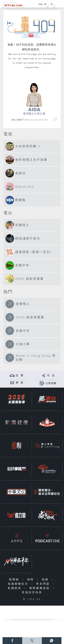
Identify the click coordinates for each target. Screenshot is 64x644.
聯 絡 (20, 383)
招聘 (31, 580)
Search (55, 120)
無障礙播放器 (40, 588)
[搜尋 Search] (31, 120)
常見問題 (44, 584)
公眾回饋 (51, 383)
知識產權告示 (19, 584)
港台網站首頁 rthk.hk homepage (34, 78)
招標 (46, 580)
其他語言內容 (32, 592)
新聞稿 (15, 580)
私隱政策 (15, 588)
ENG (41, 4)
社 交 (51, 375)
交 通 (20, 375)
